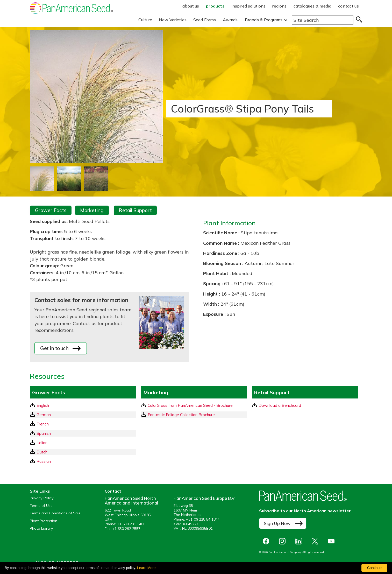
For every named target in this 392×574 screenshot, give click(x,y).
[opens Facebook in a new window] (267, 541)
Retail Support (135, 210)
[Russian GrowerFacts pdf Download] (83, 461)
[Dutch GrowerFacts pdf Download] (83, 452)
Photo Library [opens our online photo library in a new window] (41, 528)
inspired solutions (249, 6)
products (215, 6)
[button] (266, 20)
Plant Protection (44, 521)
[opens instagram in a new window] (284, 541)
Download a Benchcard (277, 405)
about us (191, 6)
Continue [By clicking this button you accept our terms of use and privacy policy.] (374, 568)
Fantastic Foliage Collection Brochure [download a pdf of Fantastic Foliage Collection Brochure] (178, 415)
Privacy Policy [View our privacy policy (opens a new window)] (42, 498)
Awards (230, 20)
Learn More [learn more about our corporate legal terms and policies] (146, 568)
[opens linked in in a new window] (300, 541)
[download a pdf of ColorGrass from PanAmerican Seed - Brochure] (194, 405)
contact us (348, 6)
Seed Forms (205, 20)
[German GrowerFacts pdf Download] (83, 415)
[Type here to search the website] (323, 20)
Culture (145, 20)
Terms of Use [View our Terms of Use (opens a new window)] (41, 506)
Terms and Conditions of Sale (55, 513)
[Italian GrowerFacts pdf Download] (83, 443)
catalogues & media (313, 6)
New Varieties (173, 20)
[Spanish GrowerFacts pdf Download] (83, 433)
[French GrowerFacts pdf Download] (83, 424)
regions (279, 6)
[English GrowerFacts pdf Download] (83, 405)
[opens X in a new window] (316, 541)
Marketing (92, 210)
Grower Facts (51, 210)
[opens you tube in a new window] (333, 541)
